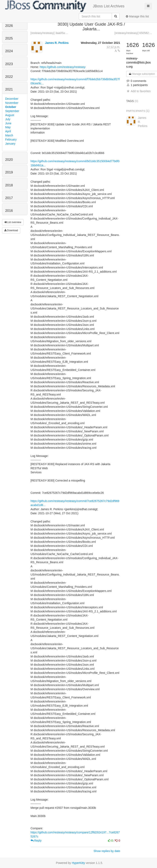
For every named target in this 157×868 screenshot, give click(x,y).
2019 (9, 172)
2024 (9, 51)
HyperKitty (78, 863)
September (12, 111)
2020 (9, 160)
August (10, 115)
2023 (9, 64)
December (12, 99)
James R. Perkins (57, 43)
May (8, 127)
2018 (9, 185)
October (11, 107)
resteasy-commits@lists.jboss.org (138, 62)
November (12, 103)
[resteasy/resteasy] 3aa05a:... (49, 33)
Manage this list (137, 16)
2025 (9, 38)
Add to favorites (138, 91)
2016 (9, 211)
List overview (13, 222)
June (8, 123)
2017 (9, 198)
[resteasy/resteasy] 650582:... (133, 33)
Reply (36, 841)
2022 (9, 77)
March (9, 135)
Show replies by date (107, 851)
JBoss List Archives (65, 6)
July (8, 119)
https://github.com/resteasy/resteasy (63, 67)
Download (11, 230)
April (8, 131)
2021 (9, 89)
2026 (9, 26)
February (11, 139)
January (10, 144)
